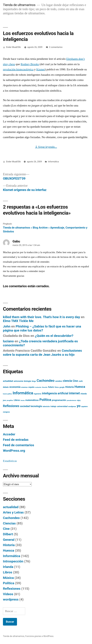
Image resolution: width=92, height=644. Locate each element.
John (7, 326)
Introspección (13, 561)
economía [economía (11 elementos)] (15, 387)
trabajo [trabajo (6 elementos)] (53, 406)
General (9, 540)
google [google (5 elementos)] (62, 387)
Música (8, 578)
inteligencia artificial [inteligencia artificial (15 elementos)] (55, 393)
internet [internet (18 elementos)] (74, 393)
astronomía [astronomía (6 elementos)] (18, 381)
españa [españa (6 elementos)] (31, 387)
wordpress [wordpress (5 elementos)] (72, 407)
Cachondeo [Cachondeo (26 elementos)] (46, 381)
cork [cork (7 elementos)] (81, 381)
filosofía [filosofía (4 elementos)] (45, 387)
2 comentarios (56, 47)
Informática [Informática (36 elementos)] (23, 393)
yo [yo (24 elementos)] (79, 406)
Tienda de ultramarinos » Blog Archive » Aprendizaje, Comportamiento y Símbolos (45, 230)
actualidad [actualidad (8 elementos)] (8, 381)
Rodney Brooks (30, 64)
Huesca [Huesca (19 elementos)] (80, 387)
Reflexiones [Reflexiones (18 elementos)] (11, 406)
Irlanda (8, 567)
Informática (53, 162)
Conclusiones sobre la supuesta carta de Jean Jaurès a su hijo (42, 353)
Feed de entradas (16, 440)
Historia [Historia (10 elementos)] (70, 387)
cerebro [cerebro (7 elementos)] (59, 381)
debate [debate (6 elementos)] (6, 387)
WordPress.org (14, 451)
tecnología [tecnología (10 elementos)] (36, 406)
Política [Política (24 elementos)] (45, 400)
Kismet (41, 69)
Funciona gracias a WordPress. (40, 636)
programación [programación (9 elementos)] (59, 400)
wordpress (11, 599)
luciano (8, 341)
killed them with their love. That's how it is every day (41, 317)
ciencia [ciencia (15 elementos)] (67, 381)
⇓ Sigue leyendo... (46, 147)
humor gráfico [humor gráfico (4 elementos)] (7, 394)
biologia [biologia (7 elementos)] (28, 381)
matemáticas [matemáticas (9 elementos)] (32, 400)
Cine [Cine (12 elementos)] (75, 381)
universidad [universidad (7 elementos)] (62, 406)
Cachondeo (11, 518)
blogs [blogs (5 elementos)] (34, 381)
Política (9, 583)
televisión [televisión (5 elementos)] (46, 407)
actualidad (11, 507)
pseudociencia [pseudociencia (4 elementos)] (71, 400)
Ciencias (9, 523)
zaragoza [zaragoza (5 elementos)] (6, 412)
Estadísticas (10, 461)
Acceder (9, 434)
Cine (6, 529)
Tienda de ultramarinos (19, 5)
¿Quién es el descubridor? (54, 336)
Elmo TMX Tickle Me (18, 321)
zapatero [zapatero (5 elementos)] (84, 407)
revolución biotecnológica (18, 69)
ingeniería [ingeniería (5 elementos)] (38, 394)
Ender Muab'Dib (13, 47)
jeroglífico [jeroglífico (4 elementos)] (10, 400)
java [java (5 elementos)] (4, 400)
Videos (8, 594)
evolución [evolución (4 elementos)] (38, 387)
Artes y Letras (13, 512)
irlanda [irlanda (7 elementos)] (84, 394)
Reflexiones (12, 589)
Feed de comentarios (19, 445)
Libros (8, 572)
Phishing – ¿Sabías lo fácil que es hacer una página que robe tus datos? (42, 328)
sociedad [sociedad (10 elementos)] (25, 406)
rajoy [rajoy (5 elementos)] (79, 400)
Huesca (9, 550)
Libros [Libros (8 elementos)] (17, 400)
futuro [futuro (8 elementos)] (51, 387)
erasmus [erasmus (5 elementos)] (24, 387)
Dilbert (8, 534)
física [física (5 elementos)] (57, 387)
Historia (9, 545)
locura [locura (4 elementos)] (23, 400)
